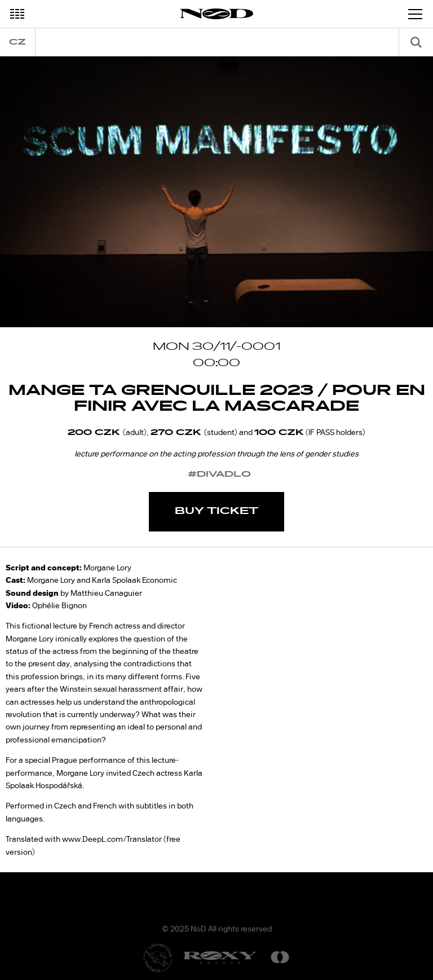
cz (17, 42)
